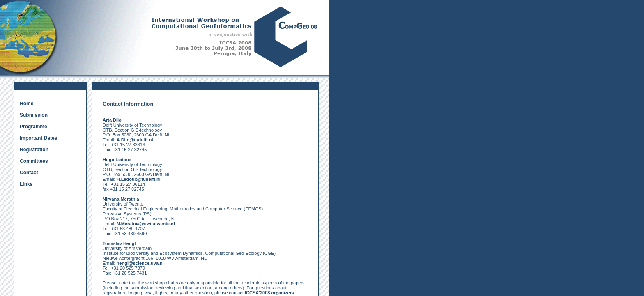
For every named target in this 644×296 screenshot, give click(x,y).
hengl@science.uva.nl (140, 263)
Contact (29, 173)
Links (26, 184)
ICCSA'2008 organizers (269, 293)
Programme (33, 127)
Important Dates (38, 138)
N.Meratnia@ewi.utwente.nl (146, 224)
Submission (34, 115)
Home (26, 104)
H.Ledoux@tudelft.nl (139, 179)
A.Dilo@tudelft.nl (135, 140)
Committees (34, 161)
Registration (34, 150)
